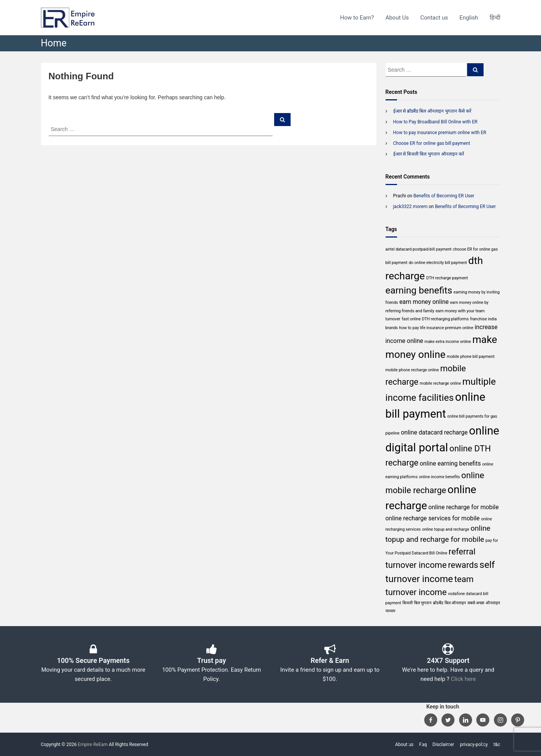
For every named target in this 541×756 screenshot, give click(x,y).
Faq (423, 745)
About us (404, 745)
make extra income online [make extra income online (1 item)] (448, 342)
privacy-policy (474, 745)
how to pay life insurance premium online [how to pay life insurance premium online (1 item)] (436, 328)
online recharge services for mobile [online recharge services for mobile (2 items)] (433, 518)
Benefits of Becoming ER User (444, 196)
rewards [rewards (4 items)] (463, 565)
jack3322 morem (410, 207)
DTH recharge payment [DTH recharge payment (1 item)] (447, 278)
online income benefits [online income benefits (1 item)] (439, 477)
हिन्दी (495, 18)
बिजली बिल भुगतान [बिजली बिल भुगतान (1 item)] (417, 603)
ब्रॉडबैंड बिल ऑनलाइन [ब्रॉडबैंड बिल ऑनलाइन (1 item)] (449, 603)
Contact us (434, 18)
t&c (497, 745)
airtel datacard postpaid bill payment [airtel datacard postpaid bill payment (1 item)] (419, 249)
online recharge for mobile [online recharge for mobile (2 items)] (464, 507)
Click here (463, 679)
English (469, 18)
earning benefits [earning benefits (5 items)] (419, 290)
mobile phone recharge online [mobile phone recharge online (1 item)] (412, 370)
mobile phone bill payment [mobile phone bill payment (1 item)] (471, 357)
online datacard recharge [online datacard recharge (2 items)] (434, 432)
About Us (397, 18)
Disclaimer (444, 745)
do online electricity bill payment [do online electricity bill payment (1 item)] (438, 263)
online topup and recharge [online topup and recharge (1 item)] (445, 529)
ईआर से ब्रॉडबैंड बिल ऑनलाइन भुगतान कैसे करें (432, 111)
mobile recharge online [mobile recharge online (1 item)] (440, 383)
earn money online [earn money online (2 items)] (424, 302)
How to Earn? (357, 18)
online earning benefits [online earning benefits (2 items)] (450, 463)
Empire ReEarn (93, 745)
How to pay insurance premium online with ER (440, 133)
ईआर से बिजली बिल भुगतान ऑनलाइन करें (429, 154)
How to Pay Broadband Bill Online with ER (435, 122)
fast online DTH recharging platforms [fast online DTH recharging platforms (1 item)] (435, 319)
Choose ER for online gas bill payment (432, 143)
